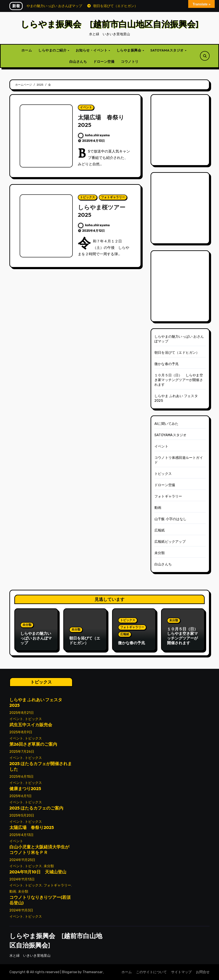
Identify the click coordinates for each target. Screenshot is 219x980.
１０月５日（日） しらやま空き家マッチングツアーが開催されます (179, 380)
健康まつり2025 (25, 789)
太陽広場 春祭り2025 (32, 827)
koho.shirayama (94, 135)
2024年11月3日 (21, 910)
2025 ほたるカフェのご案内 (36, 808)
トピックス (87, 197)
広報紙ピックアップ (170, 542)
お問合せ (203, 972)
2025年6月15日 (21, 777)
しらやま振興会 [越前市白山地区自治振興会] (109, 24)
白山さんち (78, 62)
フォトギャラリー (113, 197)
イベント (86, 107)
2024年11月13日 (22, 879)
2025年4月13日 (21, 835)
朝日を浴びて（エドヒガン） (177, 353)
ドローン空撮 (104, 62)
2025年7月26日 (22, 752)
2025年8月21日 (22, 713)
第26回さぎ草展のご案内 (33, 744)
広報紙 (160, 530)
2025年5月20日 (22, 815)
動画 (158, 508)
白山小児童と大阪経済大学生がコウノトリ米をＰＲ (39, 850)
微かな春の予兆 (166, 364)
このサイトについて (151, 972)
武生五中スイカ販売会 (31, 725)
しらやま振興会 (129, 50)
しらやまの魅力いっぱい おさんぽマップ (36, 638)
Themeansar (93, 972)
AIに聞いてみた (166, 424)
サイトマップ (181, 972)
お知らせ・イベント (92, 50)
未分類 (160, 553)
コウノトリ (130, 62)
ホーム (27, 50)
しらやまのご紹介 (53, 50)
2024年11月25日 (22, 860)
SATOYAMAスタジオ (167, 50)
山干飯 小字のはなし (170, 519)
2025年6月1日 (21, 796)
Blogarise (70, 972)
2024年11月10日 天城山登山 (38, 872)
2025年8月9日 (21, 732)
